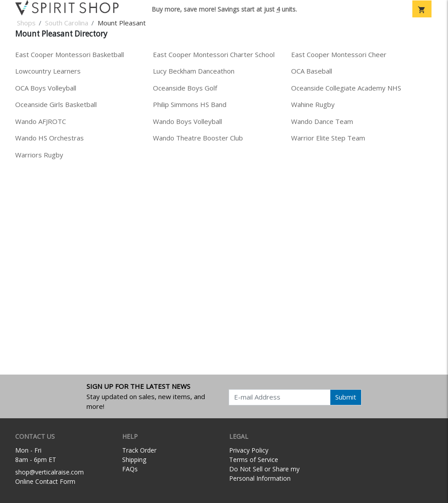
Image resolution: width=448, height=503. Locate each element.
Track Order (139, 450)
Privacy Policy (249, 450)
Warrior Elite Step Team (328, 138)
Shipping (134, 460)
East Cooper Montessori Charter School (214, 54)
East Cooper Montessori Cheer (339, 54)
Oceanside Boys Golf (185, 88)
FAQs (130, 469)
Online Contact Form (45, 481)
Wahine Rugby (313, 104)
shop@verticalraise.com (49, 472)
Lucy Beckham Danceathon (194, 71)
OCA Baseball (312, 71)
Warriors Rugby (39, 155)
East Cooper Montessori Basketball (70, 54)
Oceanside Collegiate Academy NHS (346, 88)
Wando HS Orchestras (49, 138)
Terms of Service (254, 460)
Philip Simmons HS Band (190, 104)
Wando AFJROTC (41, 121)
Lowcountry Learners (48, 71)
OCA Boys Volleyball (46, 88)
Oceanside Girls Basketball (56, 104)
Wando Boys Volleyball (187, 121)
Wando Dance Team (322, 121)
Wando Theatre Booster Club (198, 138)
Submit (346, 397)
